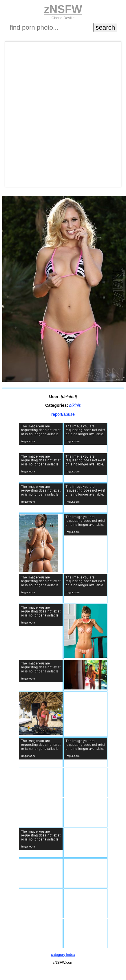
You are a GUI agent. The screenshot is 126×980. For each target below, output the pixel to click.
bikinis (75, 405)
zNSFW (63, 9)
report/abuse (63, 414)
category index (63, 955)
